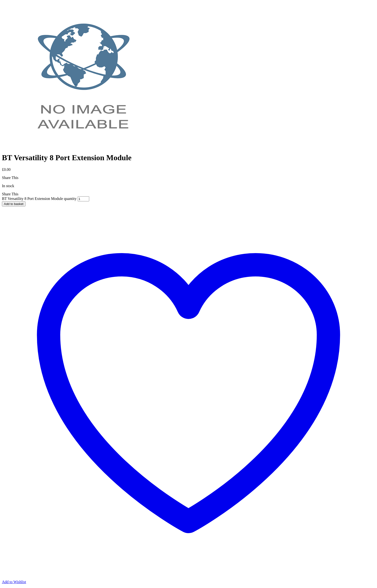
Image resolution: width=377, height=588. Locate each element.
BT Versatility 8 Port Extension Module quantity (39, 199)
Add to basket (14, 204)
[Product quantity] (83, 199)
